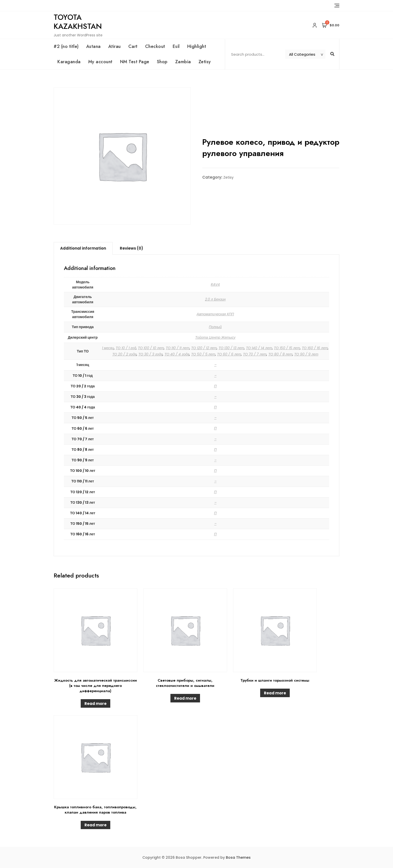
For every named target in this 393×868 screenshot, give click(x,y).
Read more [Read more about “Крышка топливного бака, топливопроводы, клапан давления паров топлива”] (95, 825)
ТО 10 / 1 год (126, 348)
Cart (133, 46)
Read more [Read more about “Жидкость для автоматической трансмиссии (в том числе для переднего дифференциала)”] (95, 704)
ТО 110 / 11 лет (177, 348)
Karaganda (69, 62)
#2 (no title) (66, 46)
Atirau (115, 46)
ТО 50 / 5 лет (203, 354)
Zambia (183, 62)
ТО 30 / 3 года (151, 354)
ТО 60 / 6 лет (229, 354)
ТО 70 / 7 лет (255, 354)
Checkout (155, 46)
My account (100, 62)
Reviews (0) (131, 248)
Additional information (83, 248)
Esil (176, 46)
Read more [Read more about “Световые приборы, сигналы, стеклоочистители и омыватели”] (185, 698)
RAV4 (215, 284)
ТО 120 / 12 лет (204, 348)
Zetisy (205, 62)
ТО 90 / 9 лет (306, 354)
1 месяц (108, 348)
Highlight (197, 46)
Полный (215, 327)
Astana (93, 46)
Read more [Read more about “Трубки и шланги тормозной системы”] (275, 693)
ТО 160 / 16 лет (315, 348)
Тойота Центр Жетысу (215, 337)
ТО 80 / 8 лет (280, 354)
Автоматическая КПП (215, 314)
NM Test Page (135, 62)
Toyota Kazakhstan (78, 22)
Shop (162, 62)
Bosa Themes (238, 857)
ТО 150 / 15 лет (287, 348)
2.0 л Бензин (215, 299)
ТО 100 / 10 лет (151, 348)
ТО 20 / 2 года (124, 354)
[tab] (83, 248)
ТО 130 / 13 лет (231, 348)
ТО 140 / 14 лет (259, 348)
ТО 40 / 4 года (177, 354)
